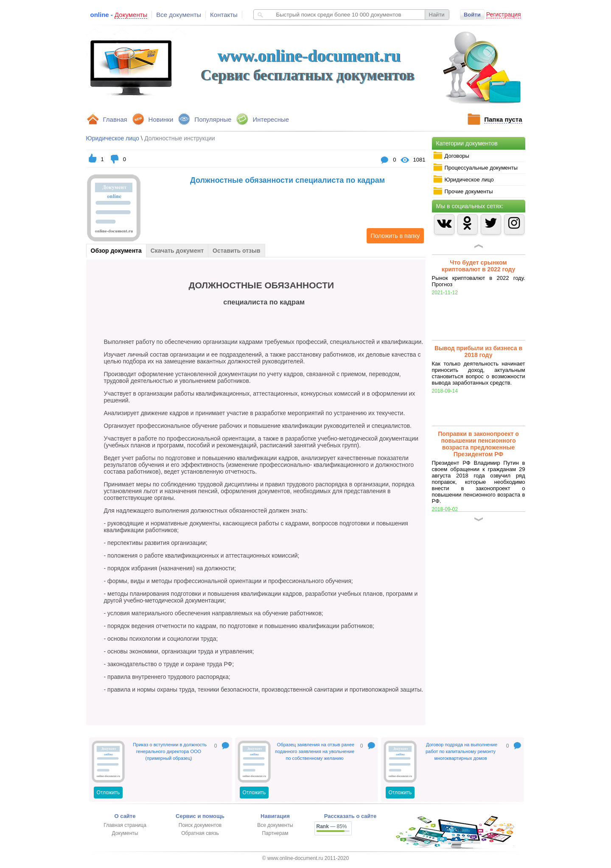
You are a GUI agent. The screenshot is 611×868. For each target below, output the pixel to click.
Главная (115, 119)
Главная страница (125, 825)
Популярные (213, 119)
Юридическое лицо (463, 179)
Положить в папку (393, 236)
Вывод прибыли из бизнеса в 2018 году (478, 352)
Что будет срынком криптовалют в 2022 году (479, 266)
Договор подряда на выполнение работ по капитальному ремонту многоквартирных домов (461, 751)
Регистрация (504, 14)
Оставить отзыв (236, 251)
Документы (125, 833)
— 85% (332, 826)
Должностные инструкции (179, 138)
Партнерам (275, 833)
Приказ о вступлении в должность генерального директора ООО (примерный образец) (170, 751)
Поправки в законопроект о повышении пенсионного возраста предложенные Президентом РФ (478, 444)
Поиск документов (200, 825)
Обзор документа (116, 251)
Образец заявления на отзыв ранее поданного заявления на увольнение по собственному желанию (315, 751)
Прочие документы (463, 191)
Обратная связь (200, 833)
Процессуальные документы (475, 167)
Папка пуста (503, 119)
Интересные (271, 119)
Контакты (224, 15)
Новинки (161, 119)
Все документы (179, 15)
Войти (472, 15)
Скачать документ (177, 251)
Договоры (451, 156)
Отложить (108, 793)
